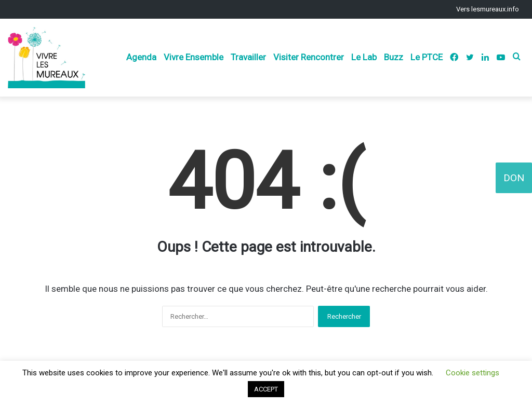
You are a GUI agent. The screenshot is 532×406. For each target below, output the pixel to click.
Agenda (141, 57)
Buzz (394, 57)
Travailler (248, 57)
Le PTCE (427, 57)
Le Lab (364, 57)
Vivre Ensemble (194, 57)
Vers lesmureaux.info (488, 9)
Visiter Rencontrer (309, 57)
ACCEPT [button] (266, 389)
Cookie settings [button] (473, 373)
